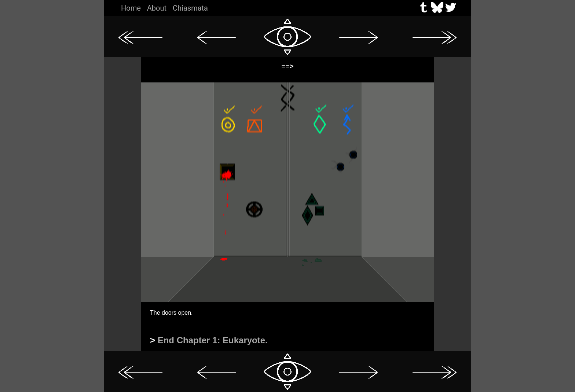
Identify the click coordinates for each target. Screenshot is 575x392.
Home (131, 8)
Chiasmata (190, 8)
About (157, 8)
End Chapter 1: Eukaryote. (213, 340)
